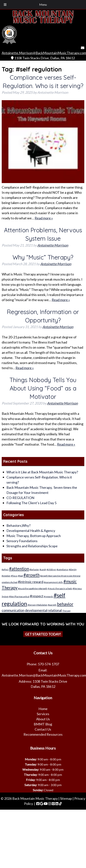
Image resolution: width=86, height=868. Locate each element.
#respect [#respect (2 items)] (37, 596)
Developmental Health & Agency (31, 531)
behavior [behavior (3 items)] (65, 604)
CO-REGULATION (20, 498)
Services (43, 714)
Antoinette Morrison (53, 245)
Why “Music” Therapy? (43, 257)
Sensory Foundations (22, 541)
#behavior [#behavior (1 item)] (34, 569)
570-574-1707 (48, 664)
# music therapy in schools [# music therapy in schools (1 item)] (60, 588)
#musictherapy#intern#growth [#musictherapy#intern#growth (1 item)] (33, 588)
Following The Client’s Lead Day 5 (31, 503)
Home (43, 709)
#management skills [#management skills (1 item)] (53, 582)
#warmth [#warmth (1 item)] (52, 605)
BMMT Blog (43, 724)
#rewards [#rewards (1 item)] (48, 596)
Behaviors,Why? (18, 525)
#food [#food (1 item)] (20, 576)
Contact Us (43, 729)
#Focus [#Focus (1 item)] (14, 576)
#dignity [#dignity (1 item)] (73, 569)
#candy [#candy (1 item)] (43, 569)
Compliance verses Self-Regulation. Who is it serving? (43, 82)
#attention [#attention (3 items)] (19, 569)
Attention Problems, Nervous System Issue (43, 234)
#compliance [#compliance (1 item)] (63, 569)
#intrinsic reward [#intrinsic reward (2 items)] (31, 582)
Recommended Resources (43, 734)
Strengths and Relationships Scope (32, 546)
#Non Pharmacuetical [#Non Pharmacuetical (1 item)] (19, 596)
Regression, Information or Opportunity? (43, 316)
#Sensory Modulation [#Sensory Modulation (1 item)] (38, 605)
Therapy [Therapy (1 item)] (66, 611)
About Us (43, 719)
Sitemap (66, 798)
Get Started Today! (43, 634)
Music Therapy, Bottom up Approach (34, 536)
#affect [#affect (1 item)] (5, 569)
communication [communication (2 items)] (13, 610)
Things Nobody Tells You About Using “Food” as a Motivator (43, 388)
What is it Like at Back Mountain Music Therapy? (42, 472)
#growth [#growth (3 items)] (32, 575)
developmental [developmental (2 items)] (36, 610)
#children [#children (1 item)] (51, 569)
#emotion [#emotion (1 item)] (6, 576)
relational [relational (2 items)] (55, 610)
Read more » (44, 218)
